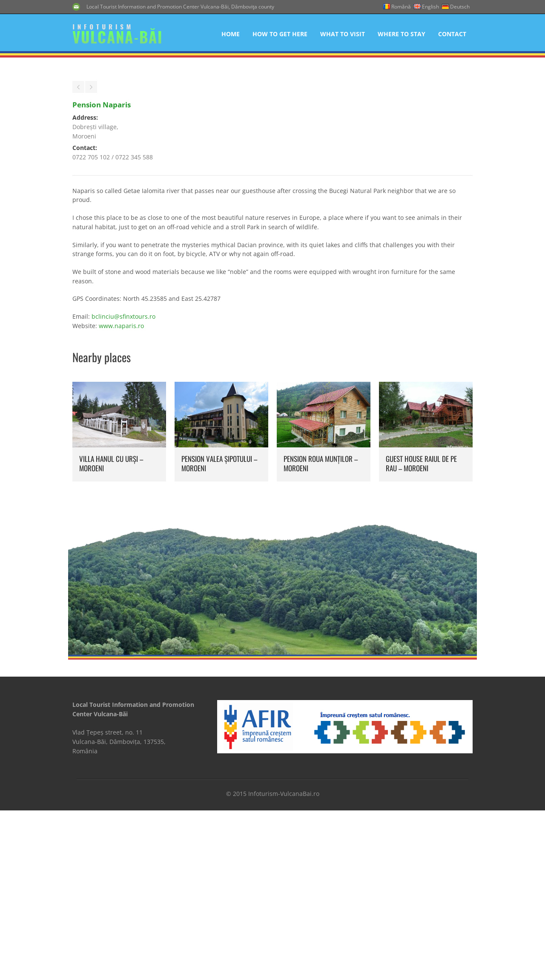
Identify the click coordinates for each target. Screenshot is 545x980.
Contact (452, 34)
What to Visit (343, 34)
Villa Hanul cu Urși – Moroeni (111, 648)
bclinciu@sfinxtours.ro (123, 501)
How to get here (280, 34)
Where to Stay (402, 34)
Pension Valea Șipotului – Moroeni (219, 648)
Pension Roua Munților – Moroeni (321, 648)
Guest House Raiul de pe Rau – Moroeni (421, 648)
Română (401, 7)
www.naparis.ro (121, 511)
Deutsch (460, 7)
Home (231, 34)
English (430, 7)
